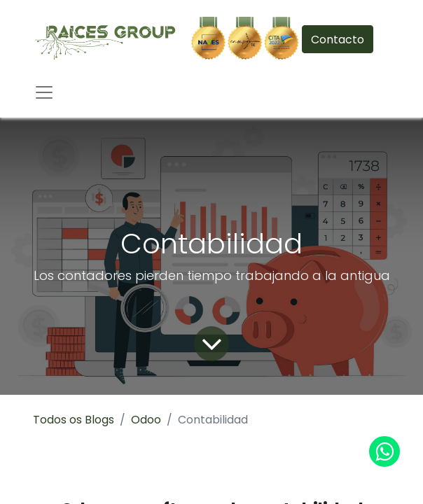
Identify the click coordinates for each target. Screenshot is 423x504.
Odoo (146, 420)
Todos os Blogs (74, 420)
